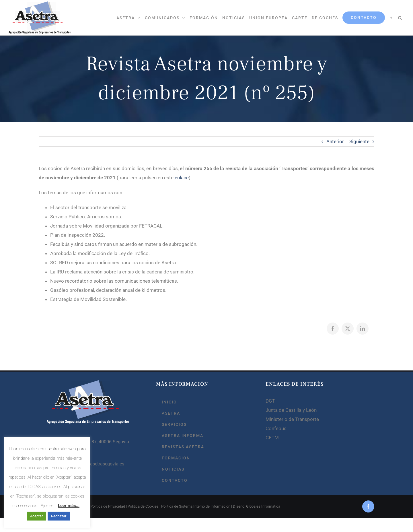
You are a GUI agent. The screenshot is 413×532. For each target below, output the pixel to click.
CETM (272, 438)
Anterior (335, 141)
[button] (400, 18)
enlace (182, 178)
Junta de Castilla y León (291, 410)
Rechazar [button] (59, 516)
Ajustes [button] (47, 506)
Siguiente (359, 141)
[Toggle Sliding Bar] (391, 18)
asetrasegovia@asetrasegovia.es (91, 464)
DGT (270, 401)
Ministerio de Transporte (292, 419)
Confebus (276, 428)
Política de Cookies (143, 506)
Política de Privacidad (108, 506)
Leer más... (69, 506)
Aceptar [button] (36, 516)
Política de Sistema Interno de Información (196, 506)
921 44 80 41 (71, 453)
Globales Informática (263, 506)
